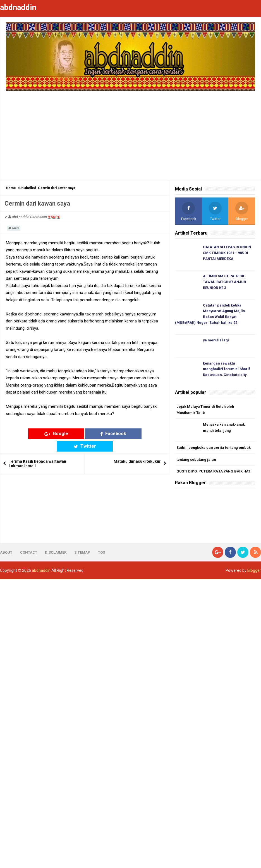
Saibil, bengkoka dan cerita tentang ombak (214, 449)
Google (43, 434)
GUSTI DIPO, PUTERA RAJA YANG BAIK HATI (214, 473)
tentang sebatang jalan (197, 461)
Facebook (85, 434)
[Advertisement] (130, 133)
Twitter (127, 434)
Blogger (254, 572)
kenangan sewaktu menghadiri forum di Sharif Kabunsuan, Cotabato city (227, 370)
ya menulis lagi (216, 341)
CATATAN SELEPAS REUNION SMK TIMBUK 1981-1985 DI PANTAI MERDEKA (227, 253)
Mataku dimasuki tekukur (137, 449)
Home (11, 188)
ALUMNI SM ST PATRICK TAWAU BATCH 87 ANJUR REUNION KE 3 (225, 282)
